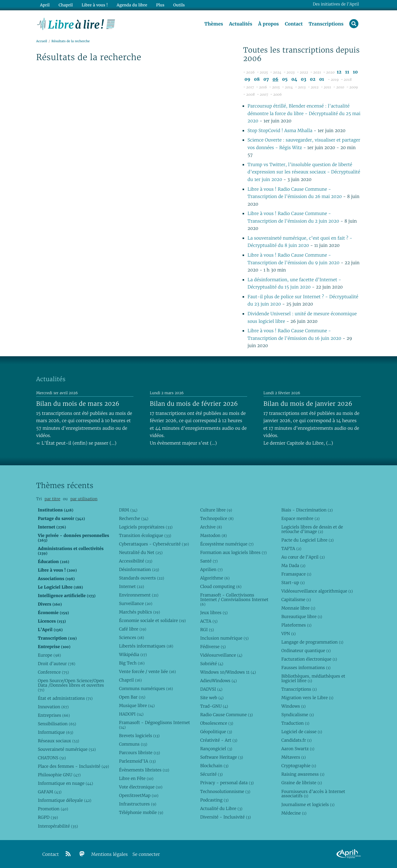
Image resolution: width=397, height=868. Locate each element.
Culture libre (216, 510)
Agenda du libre (132, 5)
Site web (212, 698)
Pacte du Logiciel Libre (307, 540)
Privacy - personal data (227, 783)
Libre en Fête (136, 778)
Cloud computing (221, 586)
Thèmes (214, 24)
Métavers (293, 757)
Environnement (139, 595)
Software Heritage (221, 757)
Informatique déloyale (64, 800)
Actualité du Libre (221, 808)
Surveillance (136, 603)
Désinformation (139, 569)
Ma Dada (293, 566)
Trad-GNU (214, 706)
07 (266, 79)
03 (304, 79)
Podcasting (214, 800)
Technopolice (217, 518)
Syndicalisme (297, 715)
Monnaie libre (298, 608)
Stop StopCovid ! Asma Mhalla (280, 131)
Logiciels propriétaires (146, 527)
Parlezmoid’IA (137, 761)
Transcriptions (326, 24)
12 (339, 72)
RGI (207, 630)
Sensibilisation (57, 724)
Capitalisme (296, 600)
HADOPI (131, 714)
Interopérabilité (58, 826)
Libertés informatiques (146, 646)
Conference (53, 672)
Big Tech (132, 663)
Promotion (53, 809)
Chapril (130, 680)
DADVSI (211, 689)
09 (247, 79)
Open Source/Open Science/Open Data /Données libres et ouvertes (71, 685)
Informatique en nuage (65, 783)
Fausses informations (306, 668)
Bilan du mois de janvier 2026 (308, 404)
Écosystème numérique (227, 544)
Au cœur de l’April (303, 557)
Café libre (133, 629)
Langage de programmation (312, 642)
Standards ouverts (142, 578)
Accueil (42, 41)
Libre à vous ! (95, 5)
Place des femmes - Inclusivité (73, 766)
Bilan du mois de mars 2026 (78, 404)
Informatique (55, 732)
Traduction (295, 723)
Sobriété (212, 664)
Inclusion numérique (224, 638)
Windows (293, 706)
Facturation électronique (309, 659)
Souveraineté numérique (67, 749)
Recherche (134, 518)
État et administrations (65, 698)
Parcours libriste (139, 753)
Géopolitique (216, 732)
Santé (209, 561)
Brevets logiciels (139, 736)
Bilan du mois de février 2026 (194, 404)
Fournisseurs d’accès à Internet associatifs (313, 794)
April (45, 5)
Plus (160, 5)
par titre (52, 499)
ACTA (209, 621)
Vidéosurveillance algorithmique (317, 591)
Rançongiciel (216, 749)
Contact (294, 24)
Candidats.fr (296, 740)
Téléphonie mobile (141, 812)
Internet (131, 586)
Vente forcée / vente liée (147, 672)
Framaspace (296, 574)
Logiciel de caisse (302, 732)
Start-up (293, 583)
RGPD (48, 817)
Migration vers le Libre (307, 698)
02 (313, 79)
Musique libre (137, 706)
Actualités (240, 24)
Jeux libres (214, 613)
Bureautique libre (302, 617)
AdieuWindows (218, 681)
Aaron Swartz (298, 749)
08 (257, 79)
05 (285, 79)
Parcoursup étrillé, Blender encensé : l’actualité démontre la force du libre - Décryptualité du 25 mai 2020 (304, 114)
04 (294, 79)
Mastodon (213, 535)
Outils (179, 5)
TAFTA (291, 548)
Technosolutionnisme (225, 791)
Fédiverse (213, 647)
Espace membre (300, 518)
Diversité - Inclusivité (225, 817)
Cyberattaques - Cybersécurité (154, 544)
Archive (211, 527)
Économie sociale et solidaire (152, 620)
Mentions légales (109, 854)
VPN (288, 634)
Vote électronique (141, 787)
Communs (133, 744)
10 (355, 72)
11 (347, 72)
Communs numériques (146, 689)
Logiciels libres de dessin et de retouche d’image (312, 529)
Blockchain (214, 766)
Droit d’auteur (56, 664)
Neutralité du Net (141, 552)
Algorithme (215, 578)
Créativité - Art (219, 740)
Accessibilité (136, 561)
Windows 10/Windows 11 (228, 672)
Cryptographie (299, 766)
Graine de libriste (302, 783)
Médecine (294, 813)
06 (276, 79)
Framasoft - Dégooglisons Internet (154, 725)
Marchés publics (139, 612)
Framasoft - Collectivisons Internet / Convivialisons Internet (234, 600)
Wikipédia (133, 654)
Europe (49, 655)
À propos (268, 24)
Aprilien (211, 569)
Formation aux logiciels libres (233, 552)
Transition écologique (145, 535)
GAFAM (50, 792)
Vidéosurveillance (221, 655)
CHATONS (52, 758)
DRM (128, 510)
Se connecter (146, 854)
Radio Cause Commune (226, 715)
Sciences (131, 637)
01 (322, 79)
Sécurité (211, 774)
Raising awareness (303, 774)
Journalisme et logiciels (308, 805)
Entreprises (54, 715)
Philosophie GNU (59, 775)
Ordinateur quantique (306, 651)
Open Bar (132, 697)
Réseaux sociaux (58, 741)
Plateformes (296, 625)
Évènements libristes (144, 770)
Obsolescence (217, 723)
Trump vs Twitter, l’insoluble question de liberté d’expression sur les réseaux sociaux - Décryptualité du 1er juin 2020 (304, 172)
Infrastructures (138, 804)
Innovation (53, 707)
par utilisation (84, 499)
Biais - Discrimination (307, 510)
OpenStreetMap (139, 795)
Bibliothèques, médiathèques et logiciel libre (313, 678)
